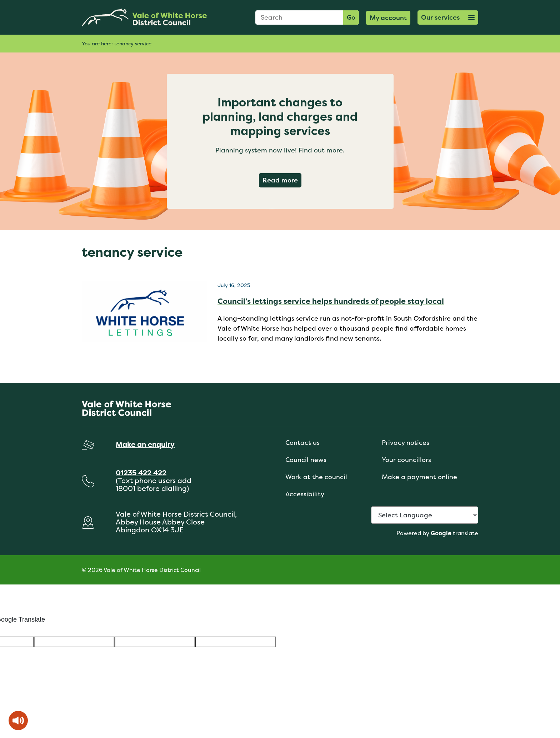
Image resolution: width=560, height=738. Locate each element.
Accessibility (305, 494)
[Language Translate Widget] (425, 515)
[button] (448, 17)
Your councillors (406, 460)
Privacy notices (406, 443)
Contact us (302, 443)
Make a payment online (419, 477)
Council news (306, 460)
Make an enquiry (145, 444)
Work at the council (316, 477)
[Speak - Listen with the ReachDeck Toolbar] (18, 721)
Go (351, 17)
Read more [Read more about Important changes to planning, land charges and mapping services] (282, 180)
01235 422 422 (141, 473)
